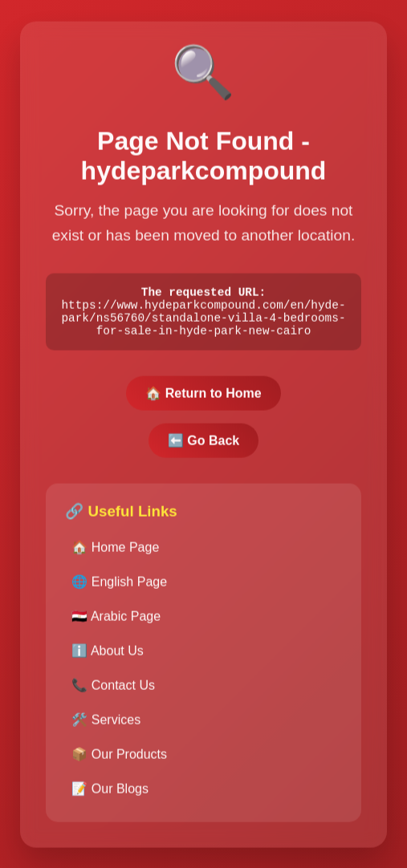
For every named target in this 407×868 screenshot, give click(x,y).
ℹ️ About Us (107, 658)
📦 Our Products (119, 762)
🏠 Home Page (115, 555)
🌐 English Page (119, 589)
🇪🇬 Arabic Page (116, 624)
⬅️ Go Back (203, 448)
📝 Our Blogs (110, 796)
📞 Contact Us (113, 693)
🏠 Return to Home (203, 401)
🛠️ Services (106, 727)
